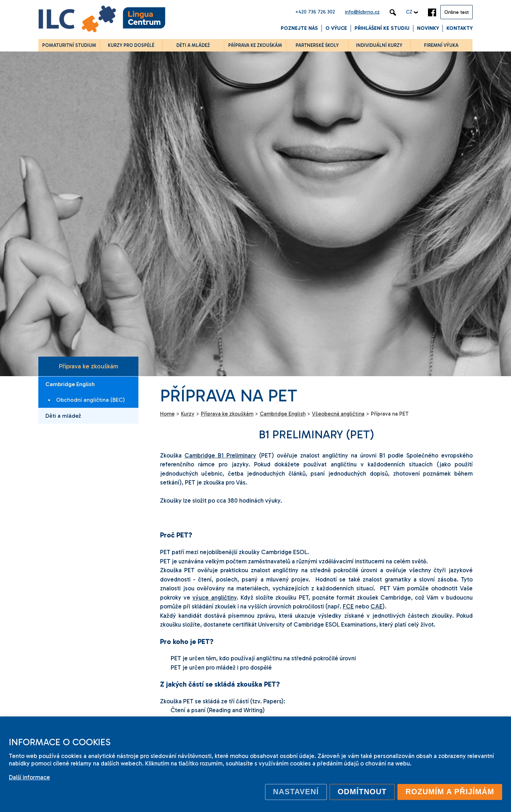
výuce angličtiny (214, 597)
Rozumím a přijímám (450, 792)
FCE (348, 606)
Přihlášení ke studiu (382, 28)
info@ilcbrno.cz (362, 12)
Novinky (428, 28)
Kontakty (460, 28)
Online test (457, 12)
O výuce (336, 28)
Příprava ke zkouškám (88, 366)
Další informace (29, 777)
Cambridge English (70, 384)
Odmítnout (362, 792)
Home (167, 414)
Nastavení (296, 792)
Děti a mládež (63, 416)
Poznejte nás (299, 28)
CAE (377, 606)
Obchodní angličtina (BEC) (90, 400)
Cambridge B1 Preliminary (220, 455)
